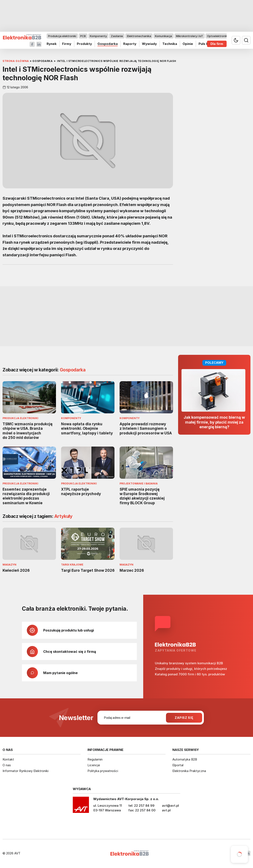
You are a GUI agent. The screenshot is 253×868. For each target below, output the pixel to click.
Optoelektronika (218, 36)
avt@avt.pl (170, 806)
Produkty (84, 44)
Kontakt (8, 759)
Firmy (67, 44)
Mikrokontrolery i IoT (189, 36)
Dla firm (217, 44)
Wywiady (149, 44)
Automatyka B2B (185, 759)
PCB (83, 36)
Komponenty (98, 36)
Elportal (178, 765)
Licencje (94, 765)
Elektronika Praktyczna (189, 771)
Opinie (188, 44)
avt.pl (166, 810)
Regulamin (95, 759)
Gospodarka (108, 44)
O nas (7, 765)
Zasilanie (117, 36)
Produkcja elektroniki (62, 36)
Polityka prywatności (103, 771)
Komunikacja (163, 36)
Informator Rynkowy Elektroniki (26, 771)
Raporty (130, 44)
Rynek (52, 44)
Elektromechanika (139, 36)
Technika (170, 44)
